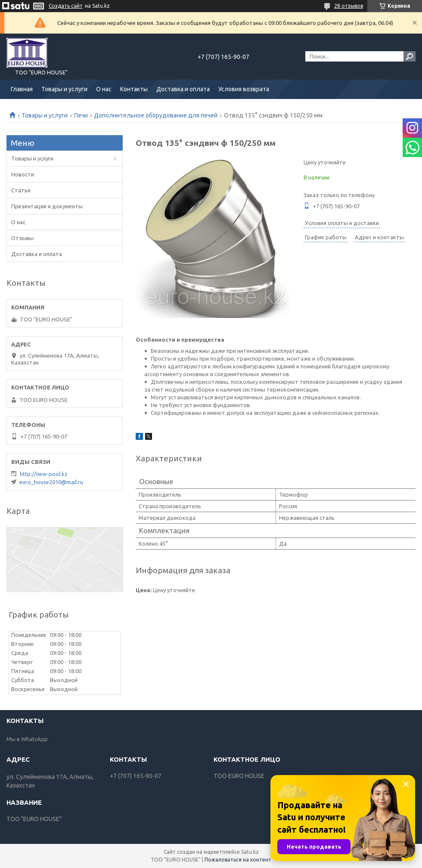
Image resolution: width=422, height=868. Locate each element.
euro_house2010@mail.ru (51, 482)
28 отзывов (349, 6)
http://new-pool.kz (44, 474)
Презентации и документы (47, 206)
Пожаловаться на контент (238, 860)
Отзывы (22, 238)
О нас (104, 89)
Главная (22, 89)
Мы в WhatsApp (27, 739)
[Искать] (410, 56)
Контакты (134, 89)
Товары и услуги (64, 89)
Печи (81, 115)
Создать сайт (66, 6)
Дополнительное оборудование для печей (156, 115)
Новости (23, 174)
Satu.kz (250, 852)
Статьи (21, 190)
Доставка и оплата (183, 89)
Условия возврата (244, 89)
